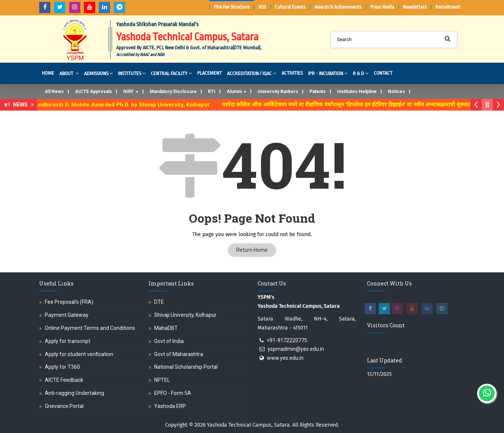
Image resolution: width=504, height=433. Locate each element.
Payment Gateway (67, 315)
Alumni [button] (237, 92)
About (69, 73)
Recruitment (448, 7)
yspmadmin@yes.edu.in (296, 349)
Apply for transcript (68, 341)
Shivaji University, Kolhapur (185, 315)
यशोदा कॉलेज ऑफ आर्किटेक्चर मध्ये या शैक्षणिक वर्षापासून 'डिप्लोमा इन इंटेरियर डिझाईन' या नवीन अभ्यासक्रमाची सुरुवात (351, 105)
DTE (159, 302)
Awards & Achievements (338, 7)
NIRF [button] (131, 92)
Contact (383, 73)
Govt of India (169, 341)
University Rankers (278, 92)
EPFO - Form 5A (173, 393)
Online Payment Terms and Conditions (90, 328)
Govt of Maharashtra (179, 354)
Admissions (98, 73)
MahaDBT (166, 328)
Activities (292, 73)
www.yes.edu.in (285, 358)
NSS (262, 7)
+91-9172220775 (287, 340)
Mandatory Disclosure (173, 92)
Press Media (382, 7)
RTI (212, 92)
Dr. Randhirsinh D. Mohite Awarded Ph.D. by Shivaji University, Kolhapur (121, 105)
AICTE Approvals (94, 92)
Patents (318, 92)
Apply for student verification (79, 354)
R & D (361, 73)
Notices (396, 92)
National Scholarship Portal (186, 367)
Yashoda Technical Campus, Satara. (249, 425)
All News (54, 92)
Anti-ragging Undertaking (74, 393)
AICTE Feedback (64, 380)
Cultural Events (290, 7)
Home (48, 73)
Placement (209, 73)
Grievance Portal (64, 406)
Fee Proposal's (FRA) (69, 302)
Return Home (252, 250)
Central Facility (171, 73)
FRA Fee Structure (232, 7)
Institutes (132, 73)
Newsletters (415, 7)
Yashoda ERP (170, 406)
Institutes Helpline (357, 92)
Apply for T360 (62, 367)
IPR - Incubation (328, 73)
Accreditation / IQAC (252, 73)
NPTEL (162, 380)
